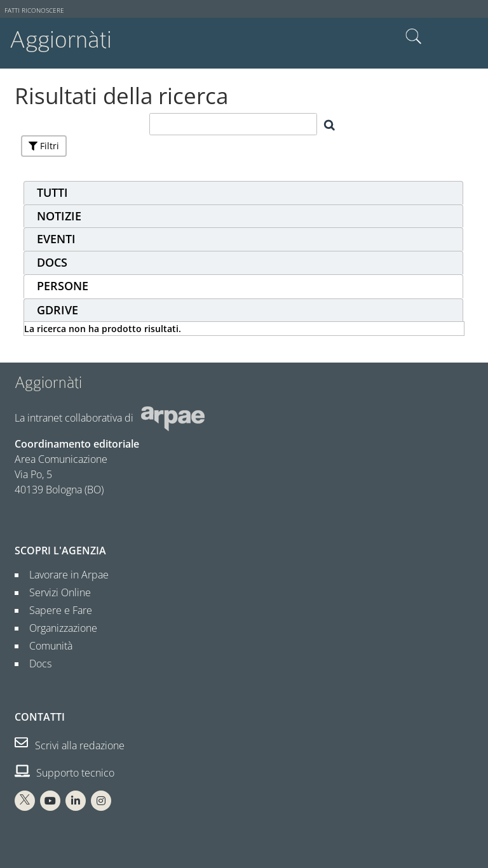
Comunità (46, 646)
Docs (35, 664)
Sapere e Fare (56, 610)
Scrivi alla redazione (70, 745)
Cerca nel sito (414, 37)
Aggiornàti (61, 40)
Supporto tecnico (64, 773)
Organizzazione (58, 628)
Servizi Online (55, 592)
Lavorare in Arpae (64, 575)
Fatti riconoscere (34, 10)
